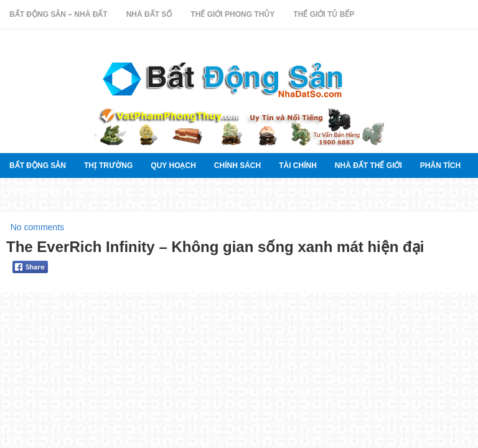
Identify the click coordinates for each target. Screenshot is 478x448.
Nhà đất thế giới (368, 166)
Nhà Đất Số (149, 14)
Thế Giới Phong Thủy (232, 14)
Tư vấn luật (34, 190)
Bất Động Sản (38, 166)
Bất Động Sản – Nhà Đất (59, 14)
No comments (37, 227)
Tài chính (298, 166)
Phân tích (440, 166)
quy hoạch (173, 166)
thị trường (108, 166)
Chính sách (237, 166)
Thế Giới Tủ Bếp (324, 14)
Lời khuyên (100, 190)
